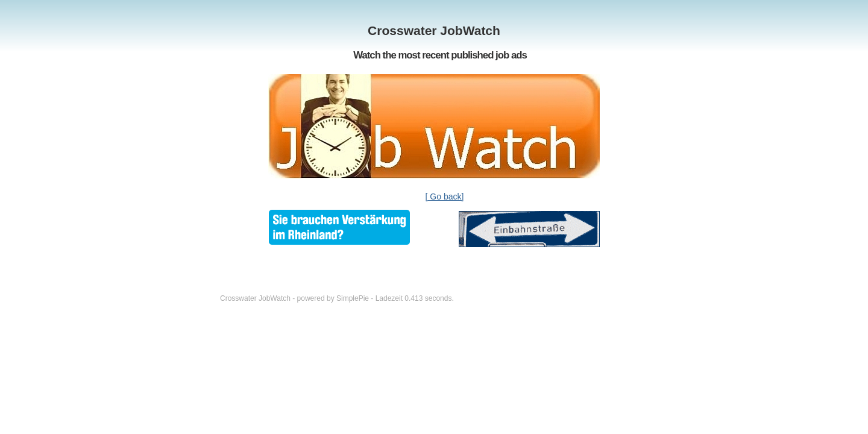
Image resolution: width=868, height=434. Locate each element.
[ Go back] (445, 197)
